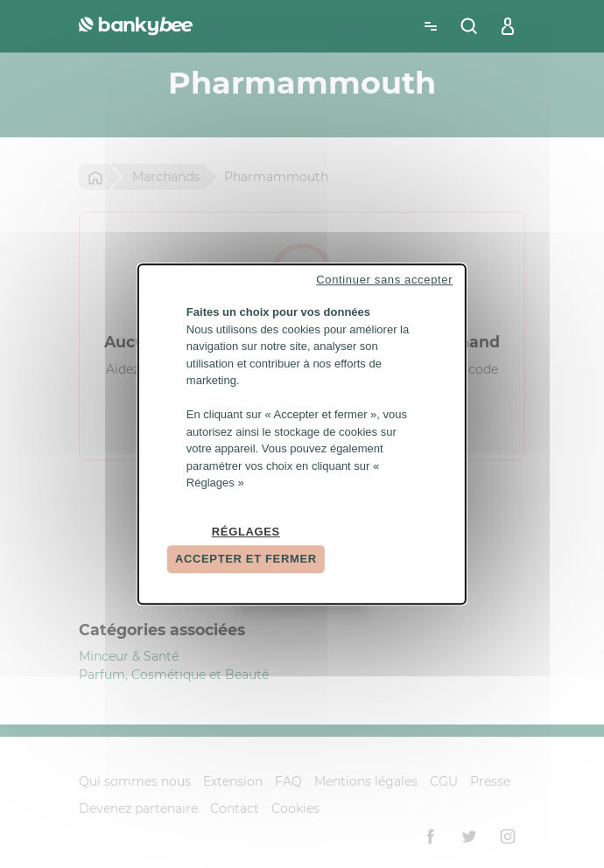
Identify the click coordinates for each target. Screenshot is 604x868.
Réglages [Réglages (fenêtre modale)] (246, 532)
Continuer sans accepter (384, 280)
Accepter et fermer (246, 559)
